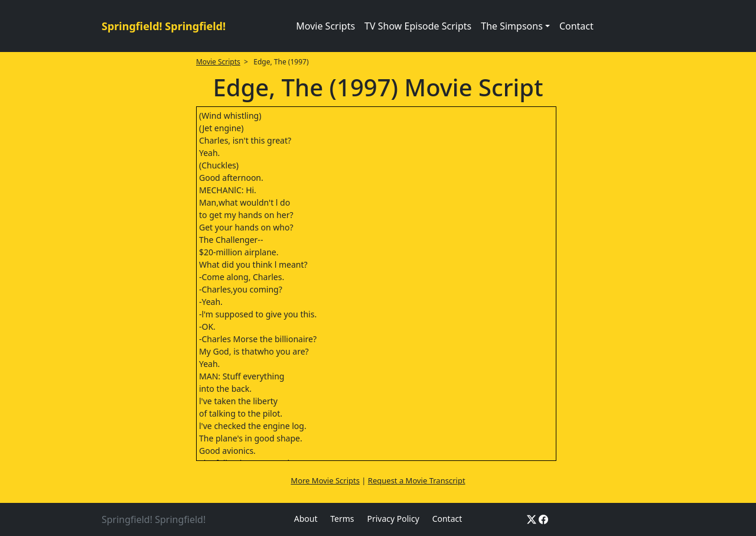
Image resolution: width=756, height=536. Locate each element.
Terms (342, 519)
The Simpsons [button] (512, 26)
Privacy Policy (393, 519)
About (306, 519)
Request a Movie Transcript (417, 480)
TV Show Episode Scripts (418, 26)
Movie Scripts (325, 26)
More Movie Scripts (325, 480)
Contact (576, 26)
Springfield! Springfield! (164, 26)
